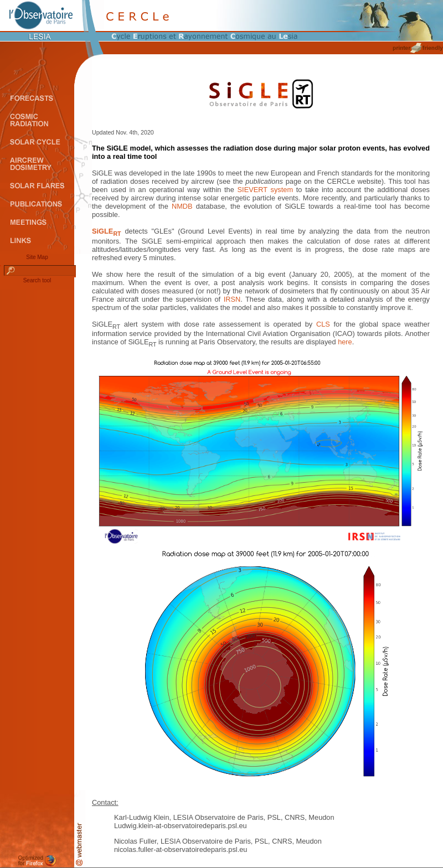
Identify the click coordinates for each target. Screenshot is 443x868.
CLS (323, 324)
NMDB (182, 206)
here (345, 342)
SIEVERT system (266, 190)
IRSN (232, 299)
